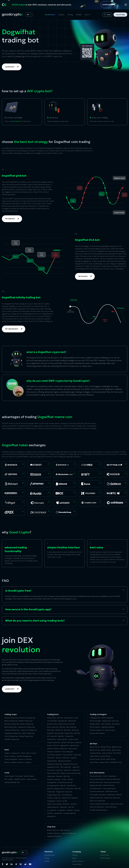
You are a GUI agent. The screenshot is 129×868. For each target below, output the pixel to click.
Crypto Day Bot (62, 739)
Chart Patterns (106, 724)
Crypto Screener (32, 779)
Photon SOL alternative (98, 801)
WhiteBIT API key (116, 762)
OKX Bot (70, 779)
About (74, 858)
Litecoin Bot (67, 770)
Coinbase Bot (51, 739)
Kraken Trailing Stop (28, 733)
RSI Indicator (116, 724)
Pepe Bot (63, 786)
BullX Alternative (109, 785)
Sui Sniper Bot (52, 810)
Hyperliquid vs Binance (114, 795)
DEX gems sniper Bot (75, 742)
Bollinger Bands (95, 724)
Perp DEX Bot (71, 786)
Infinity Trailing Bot (107, 718)
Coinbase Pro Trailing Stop (26, 727)
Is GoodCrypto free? (18, 591)
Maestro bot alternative (112, 798)
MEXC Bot (67, 776)
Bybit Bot (61, 736)
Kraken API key (95, 756)
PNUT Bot (78, 789)
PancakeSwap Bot (53, 786)
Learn (7, 750)
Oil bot (64, 779)
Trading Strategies (98, 714)
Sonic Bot (71, 807)
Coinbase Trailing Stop (12, 730)
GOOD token (50, 15)
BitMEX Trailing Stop (26, 721)
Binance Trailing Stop (11, 718)
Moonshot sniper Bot (54, 779)
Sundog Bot (61, 810)
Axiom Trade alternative (97, 779)
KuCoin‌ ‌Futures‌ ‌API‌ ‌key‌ (97, 759)
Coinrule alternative (109, 788)
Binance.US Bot (52, 724)
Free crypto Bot (68, 755)
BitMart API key (95, 750)
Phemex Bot (70, 789)
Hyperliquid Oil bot (53, 767)
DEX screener (9, 779)
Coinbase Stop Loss (54, 833)
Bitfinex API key (106, 747)
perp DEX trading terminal (56, 789)
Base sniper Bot (71, 727)
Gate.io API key (107, 753)
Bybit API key (116, 750)
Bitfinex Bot (51, 730)
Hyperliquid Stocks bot (70, 764)
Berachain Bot (63, 721)
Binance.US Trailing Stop (27, 718)
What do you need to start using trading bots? (35, 621)
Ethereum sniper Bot (54, 752)
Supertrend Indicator (108, 727)
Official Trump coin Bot (65, 782)
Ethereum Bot (73, 749)
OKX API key (94, 762)
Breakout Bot (69, 733)
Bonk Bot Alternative (96, 782)
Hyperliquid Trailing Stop (12, 733)
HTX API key (117, 753)
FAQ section (16, 121)
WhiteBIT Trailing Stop (12, 739)
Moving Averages (95, 721)
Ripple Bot (75, 798)
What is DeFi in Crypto (29, 753)
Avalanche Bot (69, 718)
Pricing (70, 15)
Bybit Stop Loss (65, 830)
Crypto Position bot (53, 742)
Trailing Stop (106, 721)
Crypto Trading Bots (11, 759)
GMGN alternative (111, 791)
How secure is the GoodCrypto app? (28, 609)
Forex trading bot (67, 752)
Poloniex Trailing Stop (26, 736)
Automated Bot (52, 721)
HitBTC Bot (66, 758)
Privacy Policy (77, 864)
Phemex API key (104, 762)
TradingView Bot (95, 718)
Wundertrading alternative (99, 810)
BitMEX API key (106, 750)
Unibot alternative (111, 807)
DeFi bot (56, 745)
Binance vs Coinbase (24, 762)
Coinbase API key (95, 753)
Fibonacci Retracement (97, 733)
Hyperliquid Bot (52, 761)
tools (7, 773)
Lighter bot (76, 770)
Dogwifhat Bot (74, 745)
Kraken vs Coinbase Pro (12, 753)
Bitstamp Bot (59, 733)
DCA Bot (64, 742)
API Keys (93, 743)
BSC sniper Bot (52, 736)
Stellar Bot (66, 804)
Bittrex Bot (67, 730)
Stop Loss (51, 827)
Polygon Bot (60, 792)
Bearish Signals (29, 776)
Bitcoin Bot (75, 730)
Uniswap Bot (58, 813)
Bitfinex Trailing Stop (11, 721)
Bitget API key (117, 747)
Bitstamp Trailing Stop (12, 724)
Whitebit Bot (51, 816)
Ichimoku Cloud (110, 730)
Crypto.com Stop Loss (68, 833)
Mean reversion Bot (53, 773)
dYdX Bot (50, 749)
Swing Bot (70, 810)
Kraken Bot (59, 770)
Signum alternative (117, 804)
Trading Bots (53, 714)
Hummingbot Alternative (98, 795)
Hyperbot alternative (96, 798)
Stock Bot (73, 804)
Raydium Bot (66, 798)
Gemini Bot (51, 758)
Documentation (50, 855)
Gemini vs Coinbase (25, 759)
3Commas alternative (97, 791)
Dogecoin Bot (64, 745)
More (87, 15)
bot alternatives (97, 773)
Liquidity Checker (20, 779)
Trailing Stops (11, 714)
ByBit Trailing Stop (10, 727)
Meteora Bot (51, 776)
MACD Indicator (95, 727)
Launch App (120, 15)
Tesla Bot (77, 810)
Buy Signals (19, 776)
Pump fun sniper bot (54, 798)
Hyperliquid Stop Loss (54, 836)
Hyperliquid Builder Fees (12, 782)
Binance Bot (72, 721)
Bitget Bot (50, 733)
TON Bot (50, 813)
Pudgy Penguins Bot (54, 795)
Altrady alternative (96, 776)
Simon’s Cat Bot (62, 801)
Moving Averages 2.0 (97, 730)
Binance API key (95, 747)
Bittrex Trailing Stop (27, 724)
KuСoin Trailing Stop (11, 736)
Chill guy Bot (69, 736)
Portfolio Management (24, 756)
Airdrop (61, 15)
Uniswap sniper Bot (69, 813)
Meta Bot (59, 776)
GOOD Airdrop (105, 858)
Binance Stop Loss (53, 830)
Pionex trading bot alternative (100, 804)
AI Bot (76, 718)
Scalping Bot (51, 801)
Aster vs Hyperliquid (110, 776)
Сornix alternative (96, 788)
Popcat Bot (68, 792)
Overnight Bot (52, 782)
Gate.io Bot (77, 755)
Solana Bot (63, 807)
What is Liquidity (10, 756)
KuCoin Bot (51, 770)
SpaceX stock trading (54, 804)
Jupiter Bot (76, 767)
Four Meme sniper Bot (54, 755)
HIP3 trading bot (66, 767)
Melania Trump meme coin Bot (71, 773)
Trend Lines (115, 721)
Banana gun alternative (112, 782)
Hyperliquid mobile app (55, 764)
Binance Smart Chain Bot (66, 724)
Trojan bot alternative (97, 807)
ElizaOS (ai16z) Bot (61, 749)
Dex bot (50, 745)
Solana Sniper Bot (53, 807)
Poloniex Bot (51, 792)
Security (75, 855)
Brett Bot (77, 733)
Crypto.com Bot (73, 739)
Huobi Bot (73, 758)
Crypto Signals (9, 776)
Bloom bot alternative (113, 779)
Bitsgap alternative (96, 785)
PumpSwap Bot (67, 795)
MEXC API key (111, 759)
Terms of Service (78, 861)
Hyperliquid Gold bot (65, 761)
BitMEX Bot (59, 730)
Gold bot (58, 758)
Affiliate (79, 15)
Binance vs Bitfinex (11, 762)
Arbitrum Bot (51, 718)
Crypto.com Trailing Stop (28, 730)
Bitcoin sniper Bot (53, 727)
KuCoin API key (106, 756)
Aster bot (60, 718)
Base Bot (62, 727)
